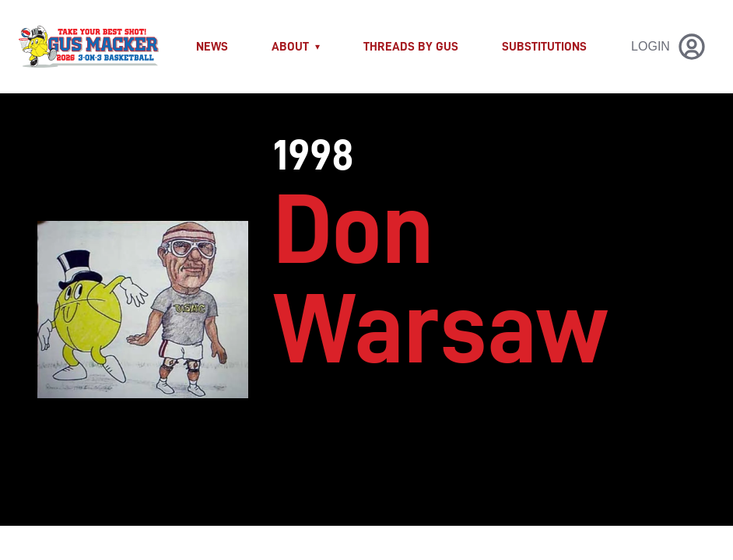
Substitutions (544, 47)
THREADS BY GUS (411, 47)
